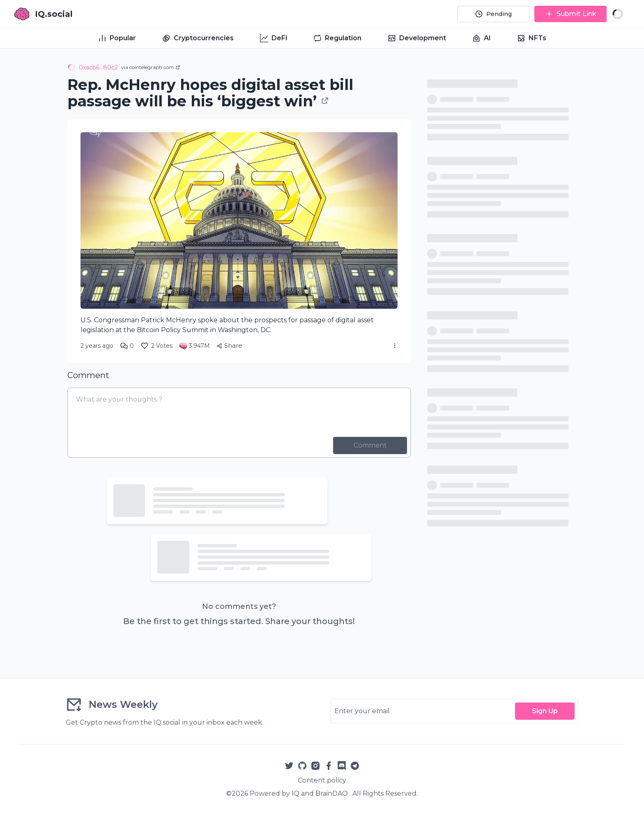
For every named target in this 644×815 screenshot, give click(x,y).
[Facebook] (329, 766)
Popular (117, 38)
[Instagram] (315, 766)
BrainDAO (332, 793)
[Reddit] (342, 766)
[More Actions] (395, 346)
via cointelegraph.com (151, 67)
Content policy (322, 780)
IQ (296, 793)
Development (417, 38)
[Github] (302, 766)
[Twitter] (289, 766)
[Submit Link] (570, 14)
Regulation (337, 38)
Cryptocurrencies (198, 38)
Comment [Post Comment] (370, 445)
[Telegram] (355, 766)
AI (482, 38)
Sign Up (545, 711)
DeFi (274, 38)
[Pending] (493, 14)
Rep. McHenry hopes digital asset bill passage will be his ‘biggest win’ (210, 93)
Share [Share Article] (229, 346)
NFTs (532, 38)
